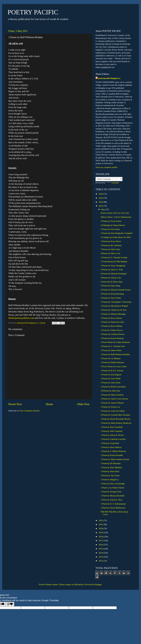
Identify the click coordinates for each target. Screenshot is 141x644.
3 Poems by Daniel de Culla (112, 322)
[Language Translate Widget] (109, 179)
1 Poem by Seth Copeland (111, 431)
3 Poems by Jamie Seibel (111, 350)
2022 (101, 520)
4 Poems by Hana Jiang (110, 286)
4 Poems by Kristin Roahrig (112, 294)
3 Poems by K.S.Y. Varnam (112, 370)
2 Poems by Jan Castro (110, 475)
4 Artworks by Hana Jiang (112, 282)
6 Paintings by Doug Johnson (113, 225)
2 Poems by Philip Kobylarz (112, 362)
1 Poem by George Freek (111, 492)
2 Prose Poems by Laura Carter (114, 366)
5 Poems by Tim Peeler (110, 229)
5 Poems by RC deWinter (111, 245)
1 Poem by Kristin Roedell (112, 455)
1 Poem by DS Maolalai (111, 463)
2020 (101, 528)
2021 (101, 524)
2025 (101, 198)
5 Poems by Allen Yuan (110, 249)
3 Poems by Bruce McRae (112, 326)
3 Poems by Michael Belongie (113, 314)
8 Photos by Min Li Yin (110, 253)
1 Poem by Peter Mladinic (112, 467)
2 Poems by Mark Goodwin (112, 395)
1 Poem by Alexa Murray (111, 447)
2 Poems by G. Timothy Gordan (114, 257)
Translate (112, 183)
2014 (101, 553)
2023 (101, 206)
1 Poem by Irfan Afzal (110, 471)
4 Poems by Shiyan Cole (111, 278)
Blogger (98, 584)
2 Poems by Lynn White (111, 378)
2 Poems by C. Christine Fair (113, 346)
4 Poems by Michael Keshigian (114, 274)
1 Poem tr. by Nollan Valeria (112, 488)
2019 (101, 532)
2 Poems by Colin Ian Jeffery (113, 411)
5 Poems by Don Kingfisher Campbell (117, 233)
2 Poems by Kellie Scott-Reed (113, 387)
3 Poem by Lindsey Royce (112, 330)
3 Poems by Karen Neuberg (112, 338)
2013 (101, 557)
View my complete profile (106, 167)
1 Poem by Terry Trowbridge (113, 484)
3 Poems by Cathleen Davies (113, 334)
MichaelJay (79, 584)
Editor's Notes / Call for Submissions (116, 217)
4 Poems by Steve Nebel (111, 298)
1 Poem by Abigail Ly (110, 479)
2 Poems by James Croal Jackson (114, 399)
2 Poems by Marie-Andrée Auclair (115, 459)
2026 (101, 194)
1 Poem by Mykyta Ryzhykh (113, 496)
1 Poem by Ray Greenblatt (112, 427)
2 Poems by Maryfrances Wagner (114, 306)
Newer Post (15, 404)
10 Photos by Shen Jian (110, 391)
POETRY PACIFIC (33, 12)
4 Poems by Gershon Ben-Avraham (115, 415)
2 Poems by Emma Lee (110, 407)
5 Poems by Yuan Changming (113, 266)
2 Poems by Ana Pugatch (111, 375)
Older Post (83, 404)
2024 (101, 202)
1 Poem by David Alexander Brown (115, 419)
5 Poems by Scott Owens (111, 221)
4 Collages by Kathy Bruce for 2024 (116, 237)
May (103, 209)
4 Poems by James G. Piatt (112, 269)
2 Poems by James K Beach (112, 403)
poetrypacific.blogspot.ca (109, 78)
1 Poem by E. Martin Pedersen (113, 451)
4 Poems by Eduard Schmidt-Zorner (116, 290)
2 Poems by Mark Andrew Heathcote (116, 423)
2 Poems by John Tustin (111, 383)
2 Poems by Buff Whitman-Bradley (115, 354)
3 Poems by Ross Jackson (111, 318)
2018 (101, 537)
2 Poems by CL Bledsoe (111, 358)
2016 (101, 545)
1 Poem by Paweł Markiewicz (113, 508)
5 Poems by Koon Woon (111, 241)
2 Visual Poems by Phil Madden (114, 261)
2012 (101, 561)
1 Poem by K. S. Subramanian (113, 504)
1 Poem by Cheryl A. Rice (112, 500)
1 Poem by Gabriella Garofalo (113, 439)
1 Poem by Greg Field (110, 443)
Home (49, 404)
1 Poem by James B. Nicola (112, 435)
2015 (101, 549)
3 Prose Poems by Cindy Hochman (115, 342)
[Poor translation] (10, 604)
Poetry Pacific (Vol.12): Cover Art (115, 213)
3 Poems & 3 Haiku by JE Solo (114, 310)
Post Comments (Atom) (29, 411)
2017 (101, 540)
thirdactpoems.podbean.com (21, 318)
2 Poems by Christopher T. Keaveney (116, 302)
